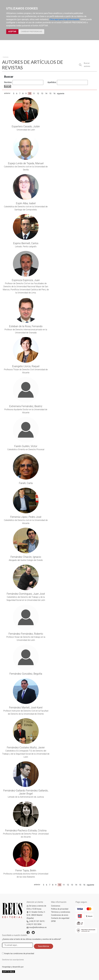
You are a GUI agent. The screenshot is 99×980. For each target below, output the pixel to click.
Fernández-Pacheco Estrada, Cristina (26, 831)
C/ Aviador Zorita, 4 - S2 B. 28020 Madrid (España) (36, 915)
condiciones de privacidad (24, 953)
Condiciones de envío (60, 915)
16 (54, 94)
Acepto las (19, 953)
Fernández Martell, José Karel (26, 708)
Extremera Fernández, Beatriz (26, 406)
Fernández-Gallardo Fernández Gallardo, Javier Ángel (26, 792)
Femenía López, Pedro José (26, 517)
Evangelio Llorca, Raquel (26, 366)
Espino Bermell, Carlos (26, 243)
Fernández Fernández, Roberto (26, 634)
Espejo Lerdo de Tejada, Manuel (26, 163)
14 (46, 94)
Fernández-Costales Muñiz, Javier (26, 747)
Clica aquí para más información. (65, 19)
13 (42, 94)
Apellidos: (52, 82)
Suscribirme (44, 946)
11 (34, 94)
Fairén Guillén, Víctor (26, 446)
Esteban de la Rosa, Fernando (26, 326)
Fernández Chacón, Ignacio (26, 557)
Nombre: (8, 82)
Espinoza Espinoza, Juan (26, 280)
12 (38, 94)
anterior (7, 93)
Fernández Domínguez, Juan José (26, 594)
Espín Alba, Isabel (26, 203)
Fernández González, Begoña (26, 674)
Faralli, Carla (26, 483)
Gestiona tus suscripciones (13, 960)
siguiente (61, 94)
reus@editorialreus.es (37, 927)
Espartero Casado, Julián (26, 126)
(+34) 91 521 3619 (35, 921)
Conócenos (56, 906)
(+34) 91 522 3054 (34, 924)
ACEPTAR (12, 32)
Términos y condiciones (61, 912)
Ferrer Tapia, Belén (26, 870)
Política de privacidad (60, 909)
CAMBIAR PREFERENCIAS (32, 32)
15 (50, 94)
